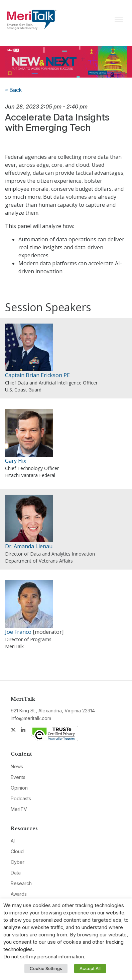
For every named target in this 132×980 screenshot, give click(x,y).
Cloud (17, 851)
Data (16, 873)
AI (13, 841)
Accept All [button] (90, 968)
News (17, 766)
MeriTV (19, 809)
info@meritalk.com (31, 718)
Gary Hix (16, 461)
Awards (19, 894)
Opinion (19, 788)
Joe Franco (18, 632)
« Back (13, 90)
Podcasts (21, 798)
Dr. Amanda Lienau (29, 546)
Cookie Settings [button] (46, 968)
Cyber (18, 862)
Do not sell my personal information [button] (44, 957)
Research (21, 883)
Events (18, 777)
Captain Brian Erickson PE (37, 375)
